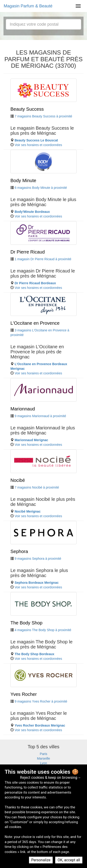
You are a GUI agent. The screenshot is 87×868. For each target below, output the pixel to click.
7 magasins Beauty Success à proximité (43, 116)
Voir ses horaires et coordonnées (38, 145)
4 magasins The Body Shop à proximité (43, 630)
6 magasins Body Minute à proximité (41, 188)
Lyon (44, 763)
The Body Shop (26, 623)
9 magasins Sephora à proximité (38, 559)
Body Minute (23, 180)
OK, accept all (69, 860)
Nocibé (18, 480)
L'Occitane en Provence (35, 323)
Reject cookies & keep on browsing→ (50, 778)
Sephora (19, 551)
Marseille (43, 758)
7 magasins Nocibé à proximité (37, 487)
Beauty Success (27, 109)
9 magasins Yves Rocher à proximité (41, 701)
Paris (44, 754)
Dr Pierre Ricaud (28, 252)
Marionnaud (23, 409)
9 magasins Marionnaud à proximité (40, 416)
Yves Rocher (24, 694)
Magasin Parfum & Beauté (28, 6)
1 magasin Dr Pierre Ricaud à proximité (43, 259)
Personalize (41, 860)
